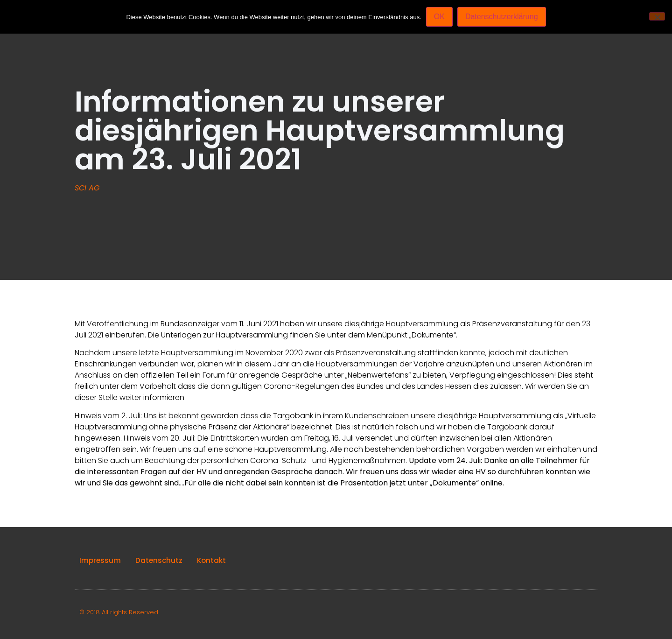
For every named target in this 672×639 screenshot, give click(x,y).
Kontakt (211, 560)
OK (439, 17)
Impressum (100, 560)
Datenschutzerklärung (502, 17)
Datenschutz (159, 560)
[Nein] (657, 16)
